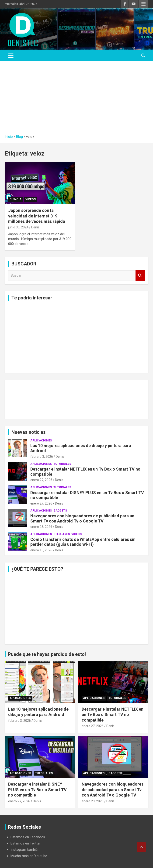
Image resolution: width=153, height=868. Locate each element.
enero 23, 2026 (41, 527)
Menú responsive (143, 4)
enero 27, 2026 (41, 480)
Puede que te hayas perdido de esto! (47, 654)
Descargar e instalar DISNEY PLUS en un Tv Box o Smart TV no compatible (37, 790)
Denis (35, 227)
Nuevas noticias (29, 432)
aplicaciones (41, 441)
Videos (31, 199)
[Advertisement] (76, 99)
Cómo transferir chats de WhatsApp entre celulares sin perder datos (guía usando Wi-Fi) (83, 542)
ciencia (16, 199)
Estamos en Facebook (28, 837)
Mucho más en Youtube (29, 856)
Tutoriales (62, 464)
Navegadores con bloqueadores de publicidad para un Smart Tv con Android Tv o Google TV (82, 518)
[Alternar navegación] (11, 56)
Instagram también (25, 850)
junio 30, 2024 (18, 227)
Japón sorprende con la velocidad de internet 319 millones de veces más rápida (37, 216)
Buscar (140, 276)
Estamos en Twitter (26, 843)
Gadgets (60, 511)
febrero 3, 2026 (42, 457)
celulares (62, 534)
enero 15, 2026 (41, 550)
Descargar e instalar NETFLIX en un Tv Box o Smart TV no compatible (113, 715)
